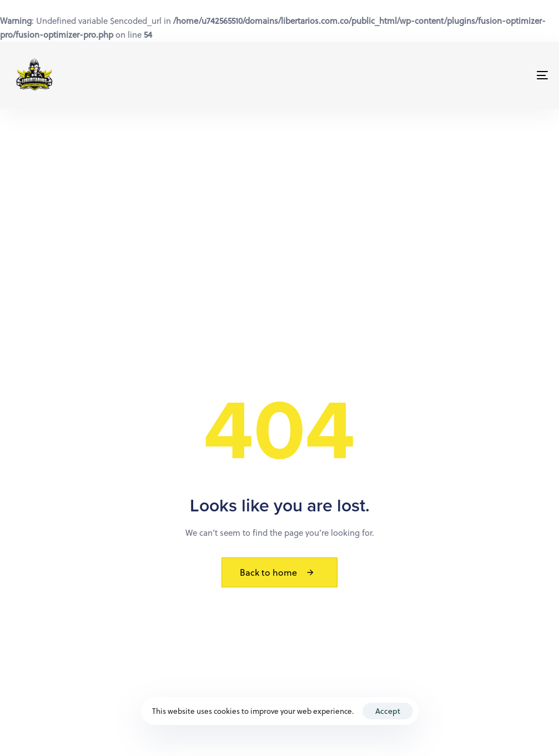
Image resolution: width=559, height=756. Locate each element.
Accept (388, 711)
